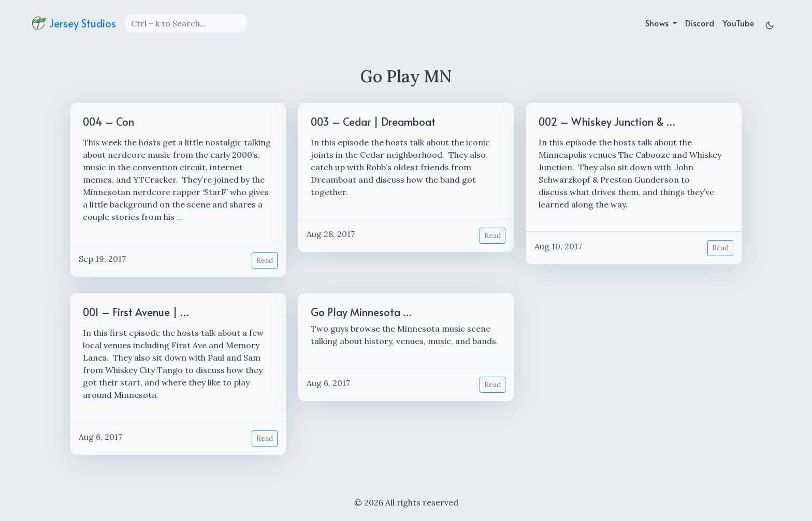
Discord (700, 23)
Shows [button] (658, 23)
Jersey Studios (74, 23)
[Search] (186, 23)
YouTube (738, 23)
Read (265, 260)
